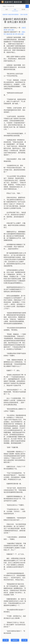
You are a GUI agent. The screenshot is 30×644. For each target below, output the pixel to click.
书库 (15, 9)
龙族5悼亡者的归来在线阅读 (11, 15)
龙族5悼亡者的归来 (12, 2)
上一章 (6, 640)
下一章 (24, 640)
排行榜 (23, 9)
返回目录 (15, 640)
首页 (7, 9)
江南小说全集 (24, 15)
